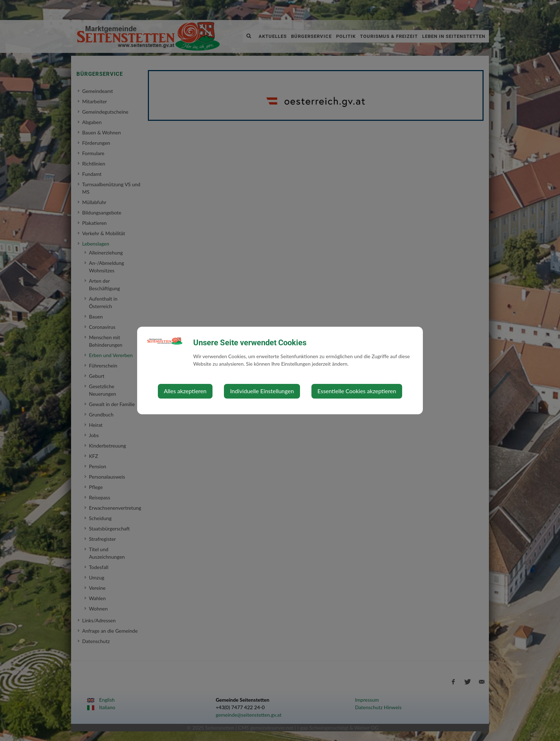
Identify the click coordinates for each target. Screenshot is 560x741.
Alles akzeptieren (185, 391)
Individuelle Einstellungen (262, 391)
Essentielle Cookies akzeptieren (357, 391)
